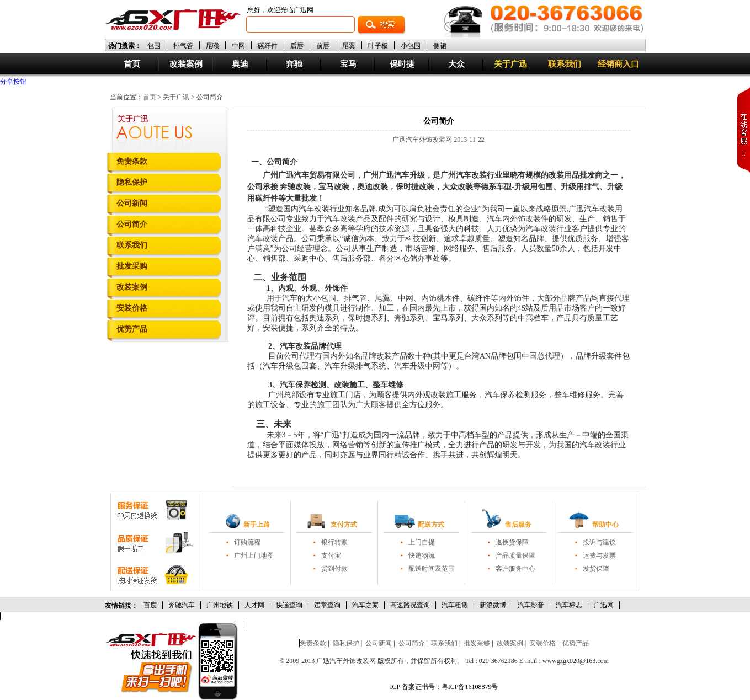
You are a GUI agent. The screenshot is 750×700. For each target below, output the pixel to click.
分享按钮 (13, 82)
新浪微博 (493, 605)
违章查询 (327, 605)
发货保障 (596, 569)
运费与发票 (599, 555)
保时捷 (402, 64)
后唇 (297, 46)
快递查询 (289, 605)
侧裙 (440, 46)
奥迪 (240, 64)
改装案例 (186, 64)
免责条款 (132, 161)
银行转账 (334, 542)
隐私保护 (132, 182)
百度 (150, 605)
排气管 (183, 46)
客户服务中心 (515, 569)
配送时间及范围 (432, 569)
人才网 (254, 605)
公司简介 (132, 224)
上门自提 (422, 542)
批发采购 (132, 266)
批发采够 (477, 643)
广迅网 (604, 605)
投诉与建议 (599, 542)
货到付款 (334, 569)
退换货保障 (512, 542)
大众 (456, 64)
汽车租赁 (455, 605)
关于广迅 (510, 64)
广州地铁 (220, 605)
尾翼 (349, 46)
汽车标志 (569, 605)
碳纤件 (268, 46)
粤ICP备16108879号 (470, 687)
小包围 (411, 46)
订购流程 (247, 542)
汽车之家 (365, 605)
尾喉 (212, 46)
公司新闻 (132, 203)
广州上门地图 (254, 555)
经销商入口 (618, 64)
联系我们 (565, 64)
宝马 (348, 64)
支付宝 (331, 555)
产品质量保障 (515, 555)
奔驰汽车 (182, 605)
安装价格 (132, 308)
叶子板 (378, 46)
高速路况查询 (410, 605)
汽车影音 (531, 605)
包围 (154, 46)
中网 (238, 46)
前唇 (323, 46)
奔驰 (294, 64)
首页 (132, 64)
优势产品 (132, 329)
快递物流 (422, 555)
